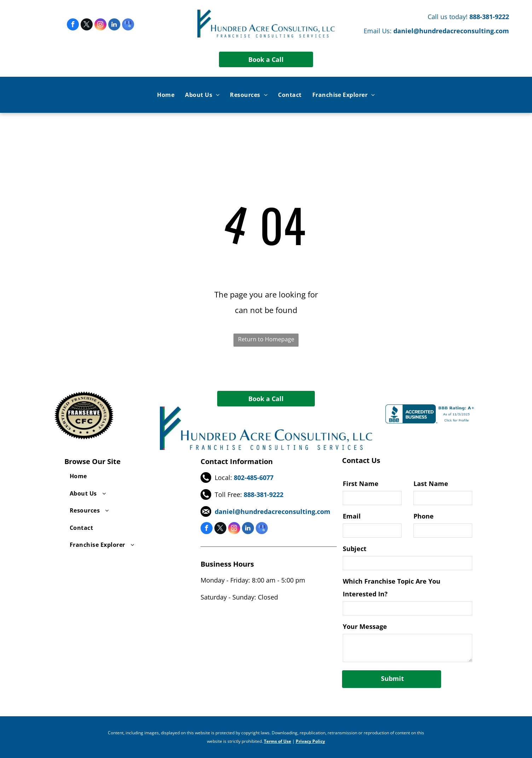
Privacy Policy (310, 741)
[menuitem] (166, 95)
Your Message (365, 626)
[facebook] (73, 25)
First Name (361, 484)
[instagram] (100, 25)
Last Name (431, 484)
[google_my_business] (128, 25)
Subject (355, 549)
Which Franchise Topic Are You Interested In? (392, 588)
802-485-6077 (254, 478)
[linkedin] (114, 25)
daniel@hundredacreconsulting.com (451, 31)
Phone (424, 516)
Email (352, 516)
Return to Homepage (266, 339)
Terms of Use (277, 741)
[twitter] (87, 25)
